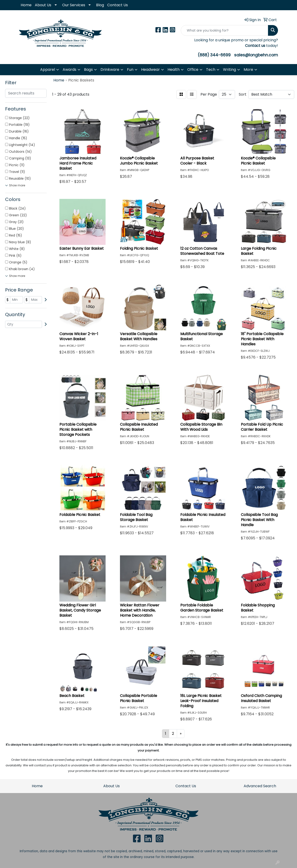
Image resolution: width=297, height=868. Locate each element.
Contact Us (118, 5)
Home (26, 5)
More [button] (248, 70)
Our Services (74, 5)
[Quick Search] (224, 30)
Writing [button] (229, 70)
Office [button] (193, 70)
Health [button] (174, 70)
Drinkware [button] (110, 70)
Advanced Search (260, 786)
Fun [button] (130, 70)
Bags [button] (88, 70)
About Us (43, 5)
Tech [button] (211, 70)
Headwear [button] (150, 70)
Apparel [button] (48, 70)
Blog (100, 5)
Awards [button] (69, 70)
